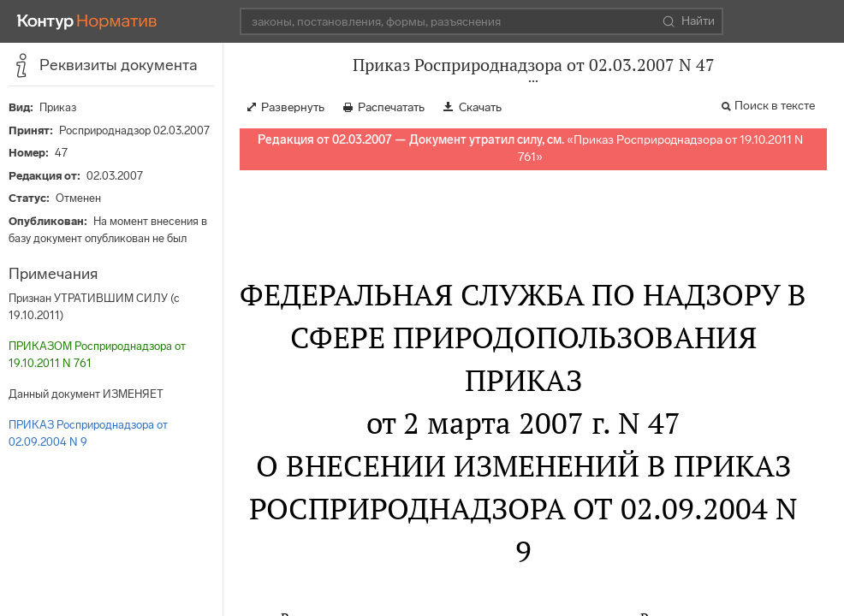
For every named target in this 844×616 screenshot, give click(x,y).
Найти (689, 21)
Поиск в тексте (775, 106)
